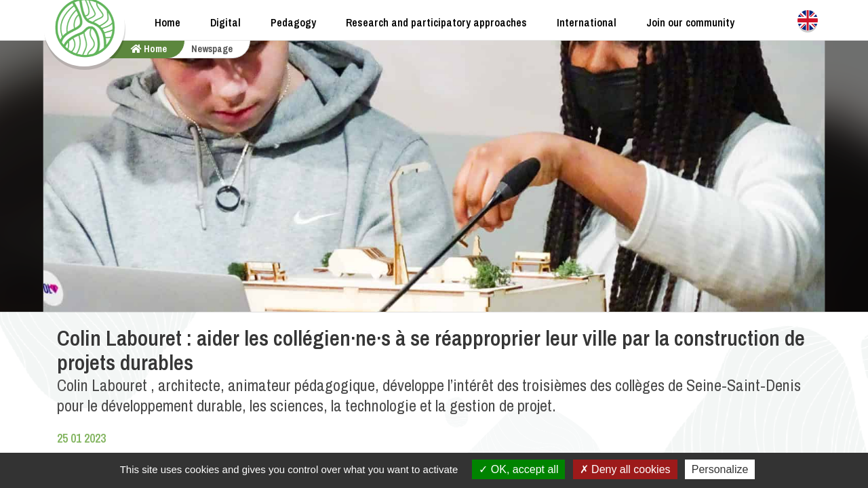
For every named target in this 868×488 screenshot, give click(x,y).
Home (167, 22)
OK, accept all (518, 469)
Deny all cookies (625, 469)
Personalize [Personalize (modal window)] (720, 469)
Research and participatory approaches (436, 22)
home (149, 49)
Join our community (690, 22)
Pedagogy (293, 22)
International (587, 22)
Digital (225, 22)
